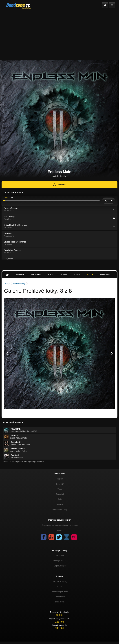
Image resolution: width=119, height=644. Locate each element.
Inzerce (60, 530)
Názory (64, 275)
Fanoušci (60, 494)
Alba (50, 275)
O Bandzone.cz (60, 597)
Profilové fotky (19, 284)
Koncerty (105, 275)
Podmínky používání (60, 592)
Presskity (60, 556)
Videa (77, 275)
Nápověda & (60, 581)
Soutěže (60, 504)
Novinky (20, 275)
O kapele (36, 275)
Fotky (90, 275)
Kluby (60, 499)
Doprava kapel (60, 566)
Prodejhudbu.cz (60, 561)
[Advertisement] (59, 33)
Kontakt (60, 587)
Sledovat (60, 185)
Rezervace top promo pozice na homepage (60, 525)
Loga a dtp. (60, 602)
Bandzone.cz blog (60, 509)
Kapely (60, 479)
